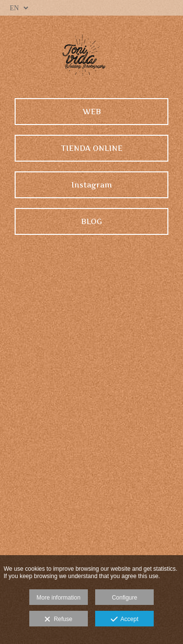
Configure (124, 598)
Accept (125, 620)
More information (59, 598)
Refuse (58, 620)
